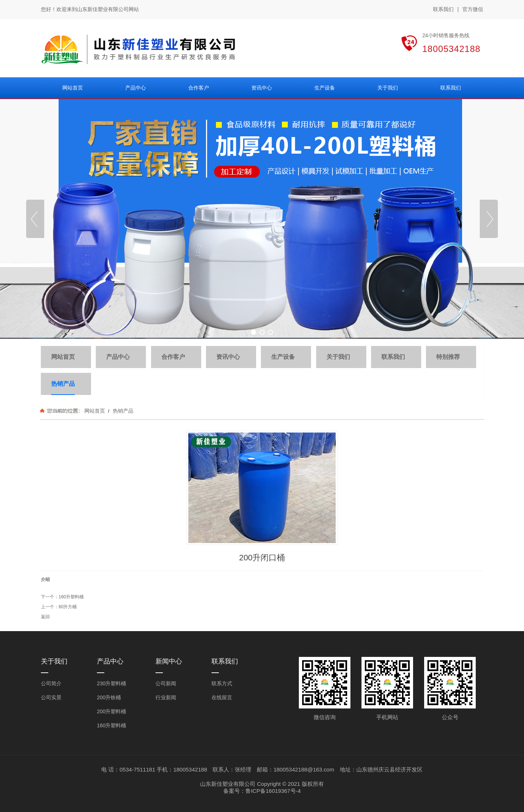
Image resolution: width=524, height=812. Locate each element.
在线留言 (222, 697)
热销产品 (122, 411)
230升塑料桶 (111, 683)
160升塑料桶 (71, 597)
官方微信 (473, 10)
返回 (45, 617)
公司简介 (51, 683)
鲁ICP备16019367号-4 (273, 791)
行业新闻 (166, 697)
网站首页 (95, 411)
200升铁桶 (109, 697)
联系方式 (222, 683)
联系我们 (443, 9)
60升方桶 (68, 607)
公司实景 (51, 697)
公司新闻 (166, 683)
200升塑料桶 (111, 711)
